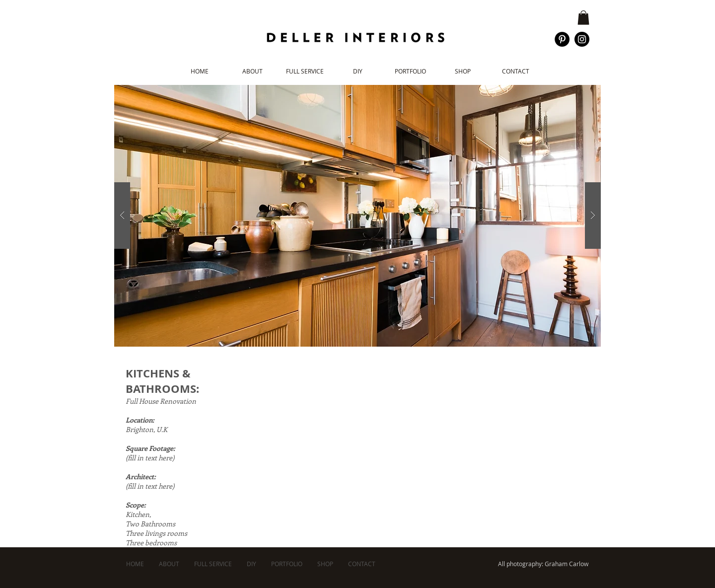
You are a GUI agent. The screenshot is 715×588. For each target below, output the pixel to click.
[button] (583, 18)
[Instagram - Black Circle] (582, 39)
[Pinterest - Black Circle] (562, 39)
